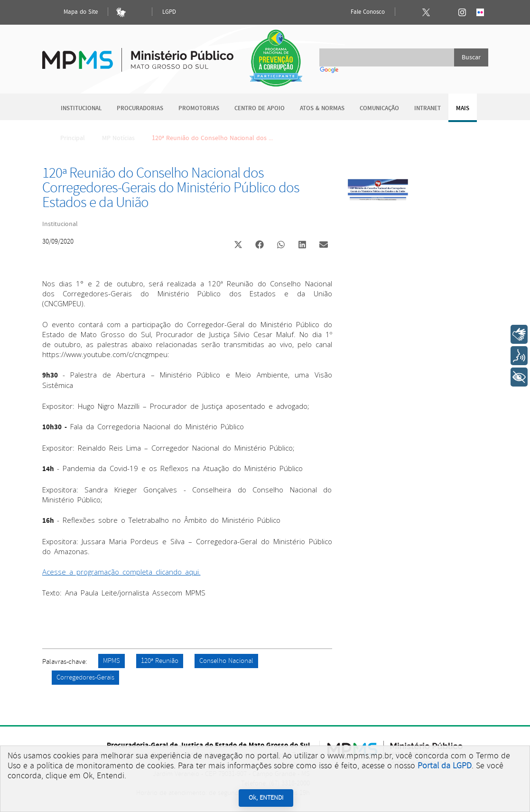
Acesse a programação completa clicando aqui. (121, 572)
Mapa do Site (73, 12)
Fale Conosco (360, 12)
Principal (66, 138)
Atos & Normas (322, 109)
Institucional (81, 109)
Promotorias (199, 109)
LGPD (169, 12)
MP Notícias (118, 138)
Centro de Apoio (260, 109)
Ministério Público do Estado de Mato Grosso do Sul (138, 54)
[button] (238, 246)
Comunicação (379, 109)
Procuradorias (140, 109)
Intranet (428, 109)
